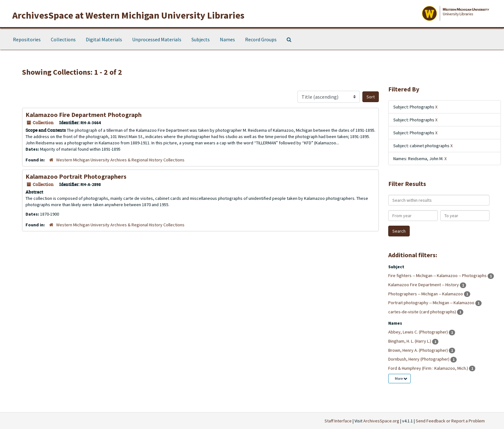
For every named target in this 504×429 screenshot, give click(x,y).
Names (227, 39)
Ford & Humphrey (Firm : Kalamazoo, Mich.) (429, 368)
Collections (63, 39)
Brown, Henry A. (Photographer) (419, 350)
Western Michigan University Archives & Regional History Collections (120, 160)
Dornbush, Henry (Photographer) (419, 359)
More (401, 378)
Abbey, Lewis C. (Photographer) (419, 332)
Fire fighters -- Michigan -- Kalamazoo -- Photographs (438, 275)
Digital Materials (104, 39)
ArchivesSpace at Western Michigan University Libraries (128, 15)
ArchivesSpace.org (381, 421)
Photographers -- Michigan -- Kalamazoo (426, 294)
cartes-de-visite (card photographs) (423, 312)
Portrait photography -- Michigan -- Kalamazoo (432, 303)
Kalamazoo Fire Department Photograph (84, 115)
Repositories (27, 39)
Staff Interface (338, 421)
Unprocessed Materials (157, 39)
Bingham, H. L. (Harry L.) (410, 341)
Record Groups (261, 39)
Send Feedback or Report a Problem (450, 421)
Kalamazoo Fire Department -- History (424, 285)
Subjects (201, 39)
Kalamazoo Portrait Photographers (76, 176)
